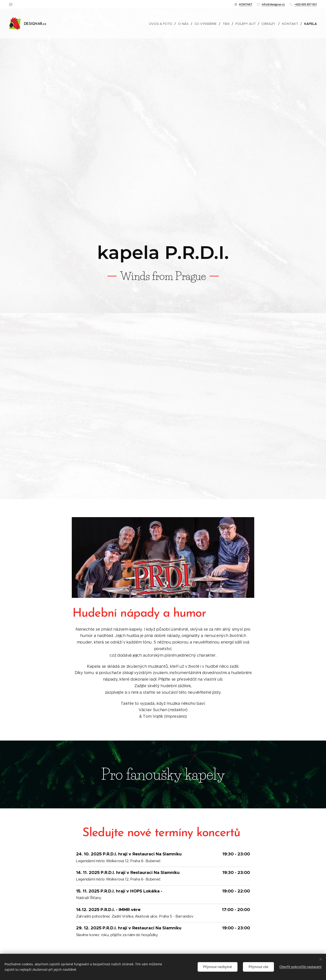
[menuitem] (163, 24)
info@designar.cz (273, 4)
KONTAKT (246, 4)
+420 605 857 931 (306, 4)
